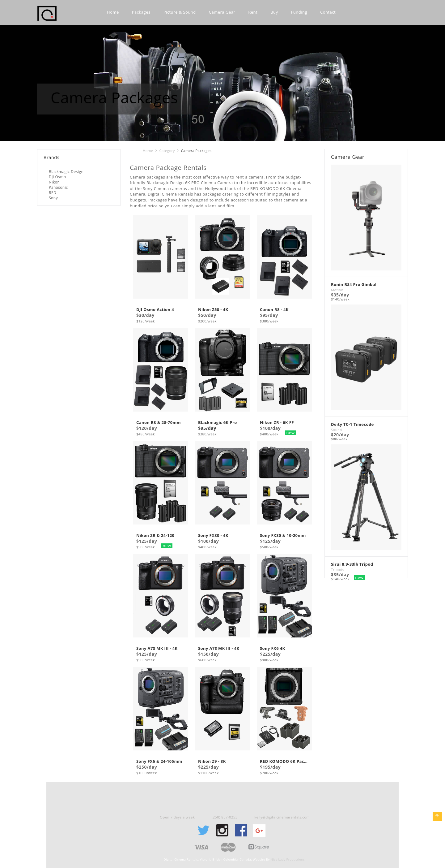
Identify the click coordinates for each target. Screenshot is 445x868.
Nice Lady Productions (288, 859)
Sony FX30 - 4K (213, 536)
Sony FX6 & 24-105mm (159, 762)
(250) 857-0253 (225, 817)
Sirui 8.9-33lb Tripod (352, 565)
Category (167, 151)
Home (148, 151)
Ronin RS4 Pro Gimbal (354, 285)
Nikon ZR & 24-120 (155, 536)
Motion (337, 290)
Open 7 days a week (177, 817)
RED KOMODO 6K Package (284, 762)
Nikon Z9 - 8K (212, 762)
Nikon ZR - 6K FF (277, 423)
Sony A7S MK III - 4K (157, 649)
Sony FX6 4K (273, 649)
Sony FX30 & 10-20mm (283, 536)
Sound (337, 430)
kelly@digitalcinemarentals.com (282, 817)
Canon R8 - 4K (274, 310)
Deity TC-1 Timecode (352, 425)
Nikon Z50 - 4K (213, 310)
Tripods (338, 570)
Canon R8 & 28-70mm (159, 423)
